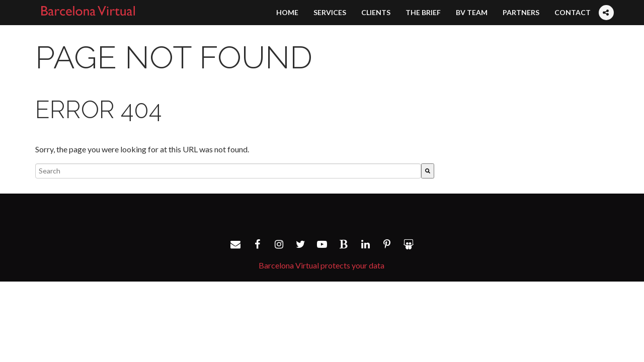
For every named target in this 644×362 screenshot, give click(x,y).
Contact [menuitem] (573, 12)
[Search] (428, 171)
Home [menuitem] (287, 12)
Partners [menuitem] (521, 12)
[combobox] (228, 171)
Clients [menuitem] (376, 12)
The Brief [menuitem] (423, 12)
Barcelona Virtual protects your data (321, 265)
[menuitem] (606, 3)
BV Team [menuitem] (472, 12)
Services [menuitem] (330, 12)
